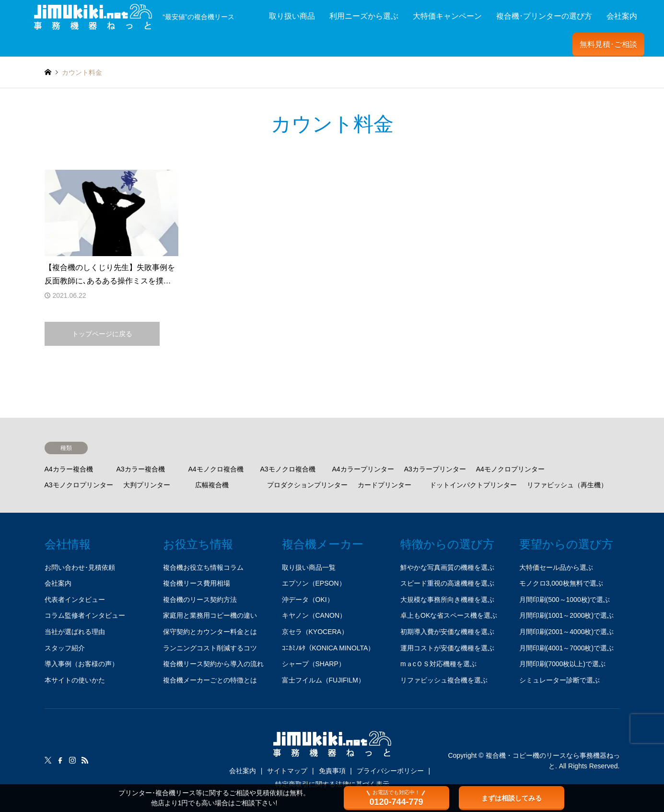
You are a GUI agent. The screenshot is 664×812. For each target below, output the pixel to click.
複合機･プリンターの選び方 (544, 16)
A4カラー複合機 (69, 469)
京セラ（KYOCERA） (315, 632)
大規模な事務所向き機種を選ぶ (447, 600)
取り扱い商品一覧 (309, 567)
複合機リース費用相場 (197, 583)
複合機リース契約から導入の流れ (213, 664)
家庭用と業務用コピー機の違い (210, 615)
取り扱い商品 (292, 16)
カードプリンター (384, 485)
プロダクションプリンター (307, 485)
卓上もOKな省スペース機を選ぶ (449, 615)
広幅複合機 (212, 485)
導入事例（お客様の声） (82, 664)
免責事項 (332, 771)
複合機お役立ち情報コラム (203, 567)
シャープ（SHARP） (314, 664)
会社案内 (622, 16)
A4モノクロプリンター (510, 469)
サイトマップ (287, 771)
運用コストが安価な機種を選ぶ (447, 648)
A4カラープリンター (363, 469)
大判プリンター (147, 485)
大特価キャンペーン (447, 16)
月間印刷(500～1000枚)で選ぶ (565, 600)
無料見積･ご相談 (608, 44)
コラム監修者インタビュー (85, 615)
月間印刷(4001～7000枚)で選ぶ (567, 648)
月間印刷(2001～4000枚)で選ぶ (567, 632)
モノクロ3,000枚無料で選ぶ (561, 583)
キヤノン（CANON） (314, 615)
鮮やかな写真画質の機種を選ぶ (447, 567)
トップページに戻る (102, 334)
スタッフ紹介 (65, 648)
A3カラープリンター (435, 469)
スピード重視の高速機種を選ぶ (447, 583)
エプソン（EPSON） (314, 583)
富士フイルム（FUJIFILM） (323, 680)
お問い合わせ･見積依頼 (80, 567)
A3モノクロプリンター (79, 485)
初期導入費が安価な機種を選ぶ (447, 632)
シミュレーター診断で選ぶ (559, 680)
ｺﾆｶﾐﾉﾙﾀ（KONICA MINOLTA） (328, 648)
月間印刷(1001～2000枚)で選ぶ (567, 615)
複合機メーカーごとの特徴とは (210, 680)
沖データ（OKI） (308, 600)
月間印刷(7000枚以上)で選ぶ (562, 664)
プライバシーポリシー (390, 771)
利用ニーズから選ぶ (364, 16)
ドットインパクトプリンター (473, 485)
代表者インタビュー (75, 600)
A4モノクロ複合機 (216, 469)
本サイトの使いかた (75, 680)
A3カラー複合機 (141, 469)
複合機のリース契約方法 (200, 600)
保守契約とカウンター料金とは (210, 632)
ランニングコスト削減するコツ (210, 648)
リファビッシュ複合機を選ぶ (444, 680)
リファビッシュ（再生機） (567, 485)
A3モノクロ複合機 (288, 469)
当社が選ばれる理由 (75, 632)
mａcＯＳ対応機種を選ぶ (438, 664)
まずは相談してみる (512, 798)
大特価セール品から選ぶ (556, 567)
